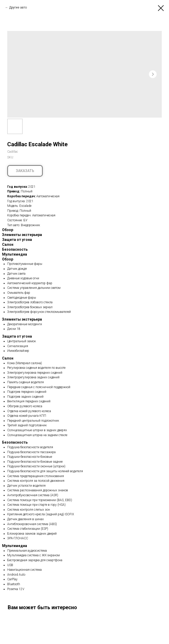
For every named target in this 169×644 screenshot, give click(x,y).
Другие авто (18, 7)
